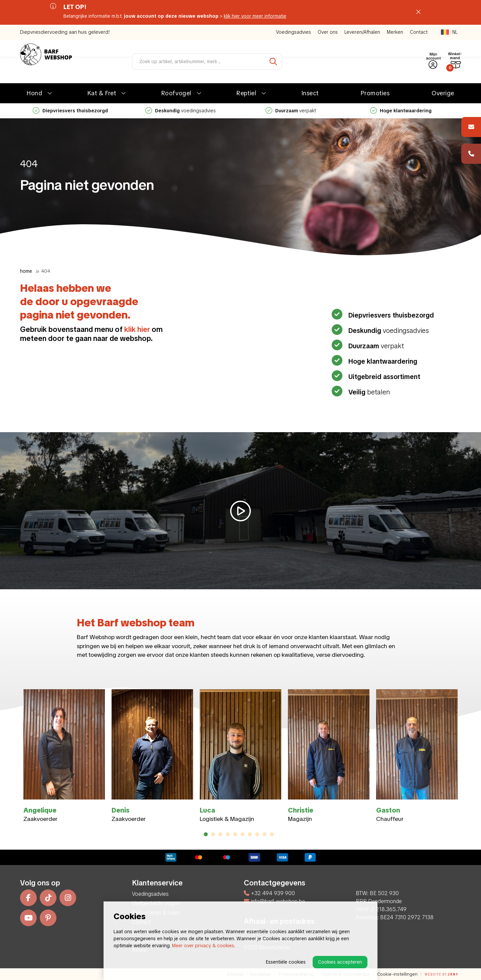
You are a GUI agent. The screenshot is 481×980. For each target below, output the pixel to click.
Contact (419, 32)
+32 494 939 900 (269, 893)
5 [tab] (235, 834)
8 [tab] (257, 834)
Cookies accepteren (340, 962)
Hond (34, 93)
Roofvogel (176, 93)
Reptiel (246, 93)
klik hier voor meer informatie (255, 16)
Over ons (328, 32)
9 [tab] (265, 834)
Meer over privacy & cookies (203, 946)
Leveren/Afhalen (362, 32)
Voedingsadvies (293, 32)
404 (46, 271)
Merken (395, 32)
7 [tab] (250, 834)
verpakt (291, 111)
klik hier (137, 329)
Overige (443, 93)
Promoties (375, 93)
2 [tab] (213, 834)
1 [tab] (206, 834)
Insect (310, 93)
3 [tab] (221, 834)
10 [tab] (272, 834)
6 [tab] (243, 834)
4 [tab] (228, 834)
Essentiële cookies (286, 962)
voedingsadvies (181, 111)
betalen (368, 392)
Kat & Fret (102, 93)
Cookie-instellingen (397, 974)
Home (26, 271)
